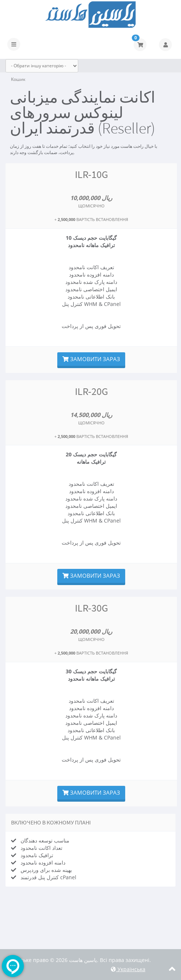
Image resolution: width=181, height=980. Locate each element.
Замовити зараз (91, 359)
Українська (128, 969)
